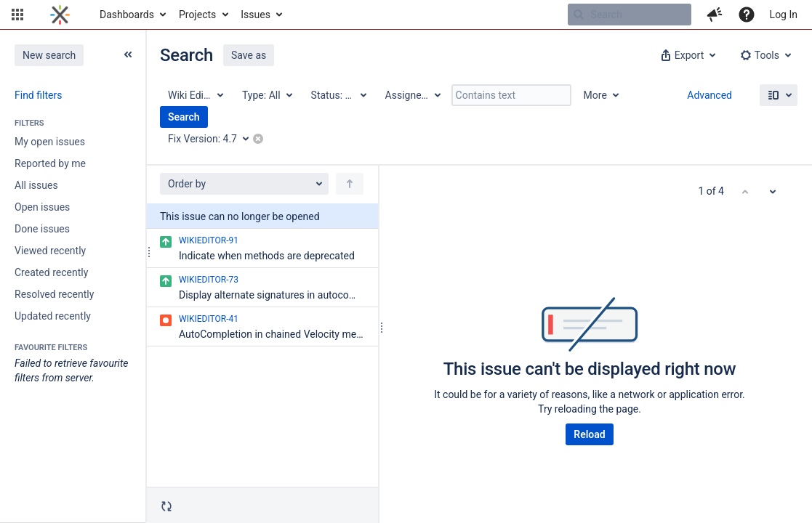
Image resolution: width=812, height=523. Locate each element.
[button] (17, 15)
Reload (589, 434)
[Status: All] (338, 95)
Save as (249, 55)
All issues (36, 185)
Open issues (42, 207)
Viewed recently (50, 251)
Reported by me (50, 163)
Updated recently (53, 316)
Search (184, 117)
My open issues (50, 142)
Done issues (42, 229)
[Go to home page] (60, 15)
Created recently (51, 272)
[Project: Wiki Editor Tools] (195, 95)
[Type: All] (266, 95)
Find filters (38, 95)
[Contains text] (511, 95)
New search (49, 55)
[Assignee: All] (412, 95)
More (595, 95)
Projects (197, 15)
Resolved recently (54, 294)
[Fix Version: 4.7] (213, 139)
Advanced (710, 95)
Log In (784, 15)
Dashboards (127, 15)
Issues (256, 15)
